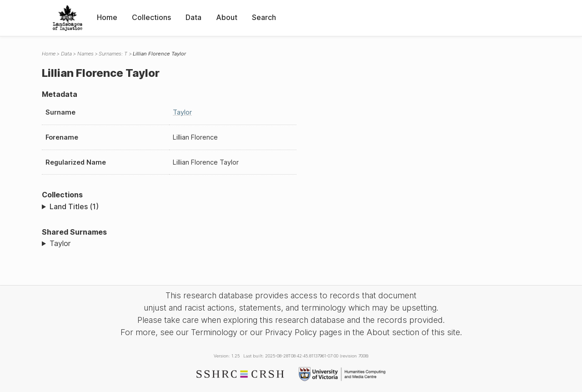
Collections (151, 17)
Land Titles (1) (74, 206)
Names (85, 54)
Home (107, 17)
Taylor (182, 112)
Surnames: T (113, 54)
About (227, 17)
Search (264, 17)
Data (193, 17)
